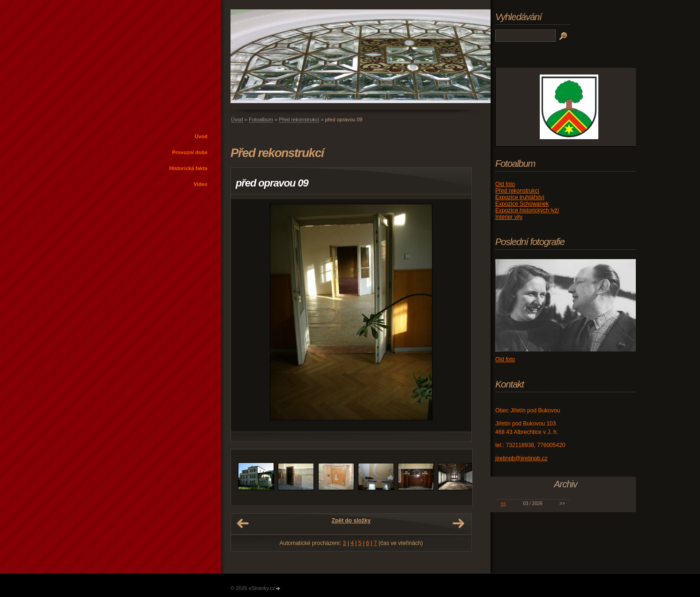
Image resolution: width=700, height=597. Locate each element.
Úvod (201, 136)
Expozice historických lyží (527, 210)
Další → (458, 523)
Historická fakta (188, 168)
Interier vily (509, 217)
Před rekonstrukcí (299, 119)
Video (201, 184)
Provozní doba (190, 152)
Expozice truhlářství (520, 197)
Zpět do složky (351, 521)
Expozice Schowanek (522, 204)
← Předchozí (243, 523)
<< (503, 504)
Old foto (505, 184)
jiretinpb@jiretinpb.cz (521, 458)
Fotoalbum (261, 119)
